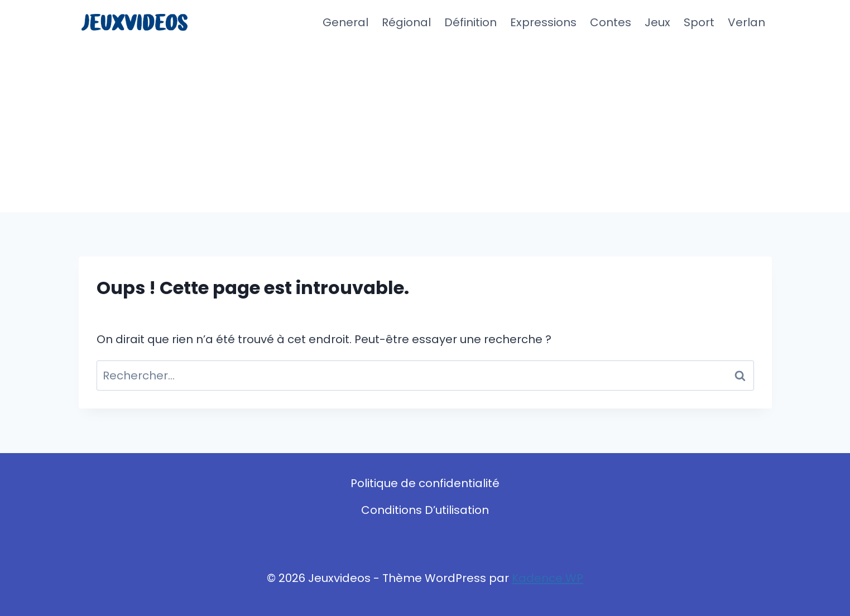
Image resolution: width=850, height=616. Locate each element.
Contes (611, 22)
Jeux (657, 22)
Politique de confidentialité (425, 483)
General (345, 22)
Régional (406, 22)
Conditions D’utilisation (425, 510)
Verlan (746, 22)
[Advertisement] (425, 128)
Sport (699, 22)
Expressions (543, 22)
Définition (470, 22)
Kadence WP (548, 578)
